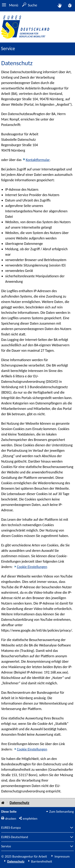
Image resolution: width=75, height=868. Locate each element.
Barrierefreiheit (42, 861)
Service (6, 846)
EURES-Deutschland (15, 837)
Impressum (62, 856)
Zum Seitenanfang (61, 812)
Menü (14, 5)
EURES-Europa (11, 828)
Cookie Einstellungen (32, 567)
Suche (32, 5)
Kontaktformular (38, 160)
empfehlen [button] (30, 819)
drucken (11, 819)
